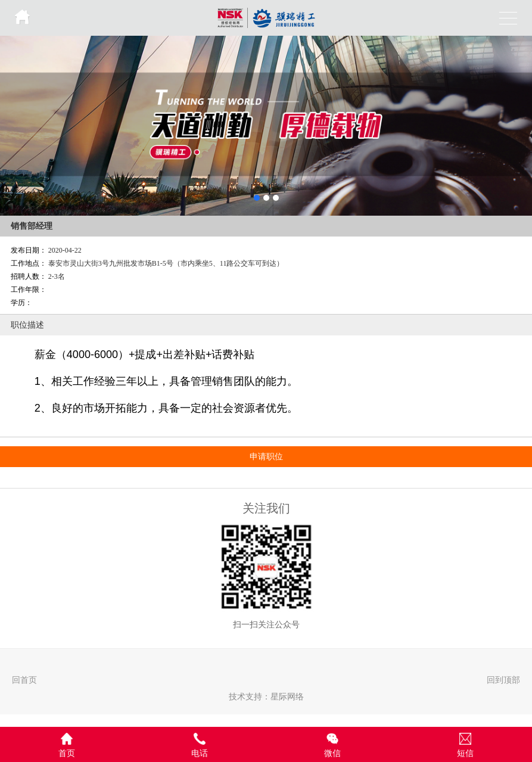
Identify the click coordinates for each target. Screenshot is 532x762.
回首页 (24, 680)
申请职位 (266, 457)
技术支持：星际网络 (266, 696)
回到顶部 (503, 680)
